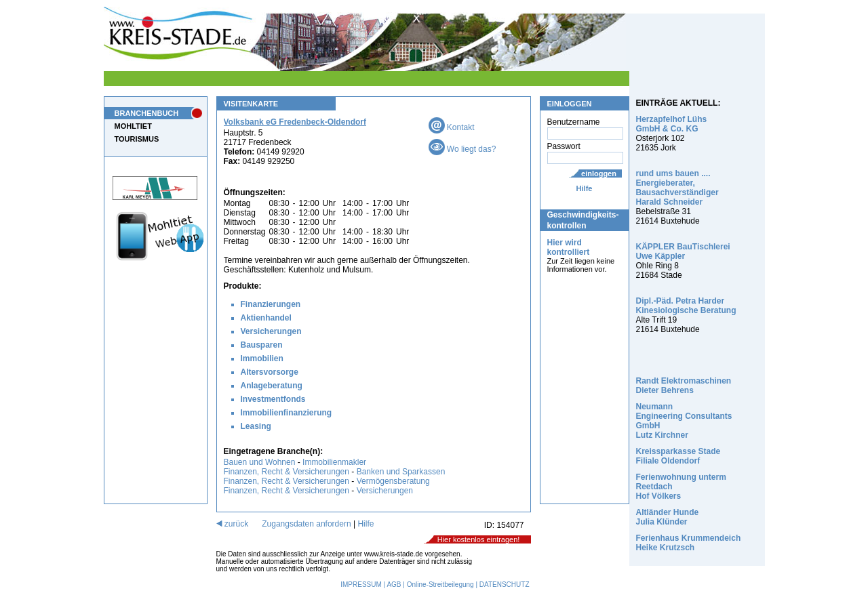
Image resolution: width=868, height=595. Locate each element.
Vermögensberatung (393, 481)
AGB (394, 584)
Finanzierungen (271, 304)
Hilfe (585, 188)
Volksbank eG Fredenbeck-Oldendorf (295, 122)
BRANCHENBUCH (147, 113)
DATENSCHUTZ (505, 584)
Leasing (256, 426)
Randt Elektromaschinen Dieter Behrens (684, 386)
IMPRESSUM (361, 584)
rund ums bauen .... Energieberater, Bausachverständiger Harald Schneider (677, 188)
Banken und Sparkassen (401, 472)
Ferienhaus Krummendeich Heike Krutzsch (689, 543)
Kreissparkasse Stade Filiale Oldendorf (678, 456)
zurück (233, 524)
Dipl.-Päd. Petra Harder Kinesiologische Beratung (686, 306)
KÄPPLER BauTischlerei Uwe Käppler (683, 251)
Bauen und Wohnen (260, 462)
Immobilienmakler (334, 462)
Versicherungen (271, 331)
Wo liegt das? (462, 149)
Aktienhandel (266, 318)
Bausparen (262, 345)
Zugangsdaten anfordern (306, 524)
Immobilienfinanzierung (287, 413)
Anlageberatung (272, 386)
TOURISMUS (137, 139)
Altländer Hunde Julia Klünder (668, 517)
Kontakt (452, 127)
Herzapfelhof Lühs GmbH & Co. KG (672, 124)
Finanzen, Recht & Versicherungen (287, 472)
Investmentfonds (273, 399)
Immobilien (262, 358)
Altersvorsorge (270, 372)
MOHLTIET (133, 126)
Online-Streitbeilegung (440, 584)
